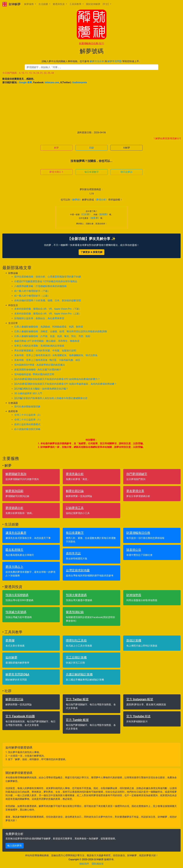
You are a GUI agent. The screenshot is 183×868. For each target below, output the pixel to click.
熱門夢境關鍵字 (137, 474)
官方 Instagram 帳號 (140, 699)
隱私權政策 (98, 864)
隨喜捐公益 (134, 550)
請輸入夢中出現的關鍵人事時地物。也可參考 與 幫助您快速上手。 (92, 61)
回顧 (92, 148)
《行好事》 (86, 214)
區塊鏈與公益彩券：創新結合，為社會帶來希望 (39, 318)
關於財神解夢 (93, 4)
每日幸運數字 (92, 172)
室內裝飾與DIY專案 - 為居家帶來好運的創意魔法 (40, 365)
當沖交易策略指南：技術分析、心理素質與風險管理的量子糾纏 (48, 277)
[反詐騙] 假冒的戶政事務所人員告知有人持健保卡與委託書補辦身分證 (51, 398)
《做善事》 (94, 218)
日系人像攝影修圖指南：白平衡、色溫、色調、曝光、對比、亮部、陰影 (52, 336)
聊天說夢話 (127, 172)
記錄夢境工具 (75, 508)
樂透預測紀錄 (75, 612)
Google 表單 (25, 82)
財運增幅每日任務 (92, 43)
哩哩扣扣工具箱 (76, 640)
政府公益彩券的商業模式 (27, 424)
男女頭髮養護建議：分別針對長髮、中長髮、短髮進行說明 (45, 351)
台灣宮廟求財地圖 (78, 570)
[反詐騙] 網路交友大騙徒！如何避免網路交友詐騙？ (41, 389)
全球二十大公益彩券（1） (28, 420)
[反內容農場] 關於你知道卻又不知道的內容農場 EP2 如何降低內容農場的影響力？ (57, 379)
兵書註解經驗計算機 (79, 674)
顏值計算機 (134, 640)
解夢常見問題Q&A (17, 674)
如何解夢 (11, 657)
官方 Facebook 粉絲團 (20, 716)
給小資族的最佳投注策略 (27, 429)
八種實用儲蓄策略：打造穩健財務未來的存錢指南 (40, 286)
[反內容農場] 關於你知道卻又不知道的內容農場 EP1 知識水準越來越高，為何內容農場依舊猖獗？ (65, 384)
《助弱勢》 (103, 214)
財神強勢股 (134, 595)
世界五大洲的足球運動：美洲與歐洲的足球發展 (39, 346)
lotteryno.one (52, 82)
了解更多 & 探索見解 (91, 252)
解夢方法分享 (97, 61)
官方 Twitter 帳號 (77, 699)
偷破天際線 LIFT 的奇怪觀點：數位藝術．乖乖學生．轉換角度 (47, 341)
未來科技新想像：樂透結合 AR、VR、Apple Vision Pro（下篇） (48, 309)
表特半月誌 (73, 553)
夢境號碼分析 (14, 508)
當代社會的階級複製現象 (27, 407)
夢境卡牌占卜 (56, 172)
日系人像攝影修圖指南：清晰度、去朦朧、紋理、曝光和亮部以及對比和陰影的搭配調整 (61, 331)
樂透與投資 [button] (59, 4)
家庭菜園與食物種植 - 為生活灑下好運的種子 (38, 370)
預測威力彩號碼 (16, 612)
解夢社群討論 (75, 491)
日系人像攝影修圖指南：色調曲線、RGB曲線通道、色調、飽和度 (49, 327)
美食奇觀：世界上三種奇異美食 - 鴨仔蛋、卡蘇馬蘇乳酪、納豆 (47, 360)
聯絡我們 (84, 864)
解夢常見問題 (115, 61)
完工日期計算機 (76, 657)
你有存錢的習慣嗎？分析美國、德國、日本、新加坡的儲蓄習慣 (48, 300)
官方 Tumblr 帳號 (77, 720)
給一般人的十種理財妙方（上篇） (32, 296)
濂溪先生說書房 (16, 533)
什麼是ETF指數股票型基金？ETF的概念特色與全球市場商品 (46, 281)
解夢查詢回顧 (14, 491)
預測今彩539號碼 (17, 595)
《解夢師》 (76, 200)
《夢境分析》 (101, 200)
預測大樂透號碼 (76, 595)
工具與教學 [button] (76, 4)
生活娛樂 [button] (44, 4)
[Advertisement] (91, 108)
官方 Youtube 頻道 (139, 716)
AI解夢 (127, 148)
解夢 (56, 148)
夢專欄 (10, 640)
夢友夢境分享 (135, 491)
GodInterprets (80, 82)
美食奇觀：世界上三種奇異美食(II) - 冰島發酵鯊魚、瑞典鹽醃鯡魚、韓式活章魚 (56, 355)
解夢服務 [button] (29, 4)
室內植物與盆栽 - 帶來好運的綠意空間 (34, 374)
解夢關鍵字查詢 (16, 474)
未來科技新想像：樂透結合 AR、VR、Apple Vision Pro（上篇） (48, 314)
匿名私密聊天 (14, 550)
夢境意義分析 (75, 474)
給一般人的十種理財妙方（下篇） (32, 291)
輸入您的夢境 (15, 846)
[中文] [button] (106, 4)
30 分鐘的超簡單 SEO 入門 (28, 393)
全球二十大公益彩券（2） (28, 415)
